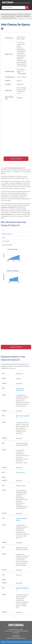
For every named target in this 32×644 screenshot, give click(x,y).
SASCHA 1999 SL (21, 486)
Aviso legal (16, 635)
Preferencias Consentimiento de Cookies (16, 638)
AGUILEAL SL (20, 374)
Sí (3, 230)
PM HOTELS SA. (20, 473)
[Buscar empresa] (14, 8)
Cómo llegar (22, 73)
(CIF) (23, 39)
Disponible (19, 98)
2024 (4, 238)
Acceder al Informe (16, 159)
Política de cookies (16, 637)
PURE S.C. (19, 575)
